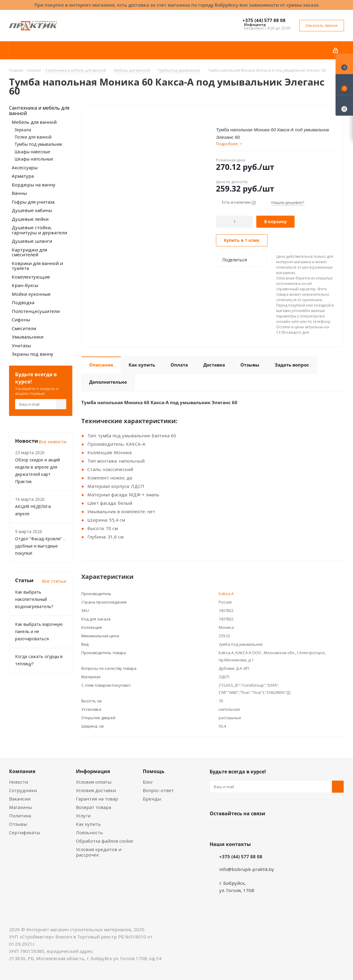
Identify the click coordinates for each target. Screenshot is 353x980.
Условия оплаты (94, 782)
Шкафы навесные (32, 152)
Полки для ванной (33, 137)
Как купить (88, 824)
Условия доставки (96, 790)
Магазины (20, 807)
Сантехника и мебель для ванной (39, 111)
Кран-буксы (25, 285)
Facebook (231, 828)
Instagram (246, 828)
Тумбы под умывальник (38, 144)
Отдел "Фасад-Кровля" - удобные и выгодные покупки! (40, 546)
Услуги (83, 816)
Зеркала (23, 130)
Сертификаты (25, 832)
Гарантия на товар (97, 799)
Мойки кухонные (31, 294)
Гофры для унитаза (33, 202)
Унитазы (21, 345)
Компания (22, 771)
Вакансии (20, 799)
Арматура (23, 176)
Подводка (23, 302)
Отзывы (18, 824)
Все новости (52, 442)
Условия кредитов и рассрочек (99, 852)
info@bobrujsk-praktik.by (247, 869)
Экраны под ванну (33, 354)
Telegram (261, 828)
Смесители (24, 328)
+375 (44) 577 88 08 (264, 20)
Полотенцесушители (36, 311)
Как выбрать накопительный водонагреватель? (34, 599)
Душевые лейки (30, 219)
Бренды (152, 799)
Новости (19, 782)
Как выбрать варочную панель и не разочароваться (39, 631)
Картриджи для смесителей (29, 252)
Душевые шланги (32, 241)
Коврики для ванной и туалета (37, 266)
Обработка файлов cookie (105, 841)
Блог (148, 782)
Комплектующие (31, 277)
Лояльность (89, 832)
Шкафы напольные (34, 159)
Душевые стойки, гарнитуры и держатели (39, 230)
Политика (20, 816)
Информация (93, 771)
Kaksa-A (226, 594)
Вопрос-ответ (158, 790)
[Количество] (234, 222)
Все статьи (54, 581)
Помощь (154, 771)
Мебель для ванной (34, 122)
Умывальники (28, 337)
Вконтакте (216, 828)
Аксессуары (25, 167)
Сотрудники (23, 790)
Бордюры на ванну (34, 185)
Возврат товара (94, 807)
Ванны (19, 193)
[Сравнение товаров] (344, 105)
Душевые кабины (32, 210)
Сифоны (21, 320)
